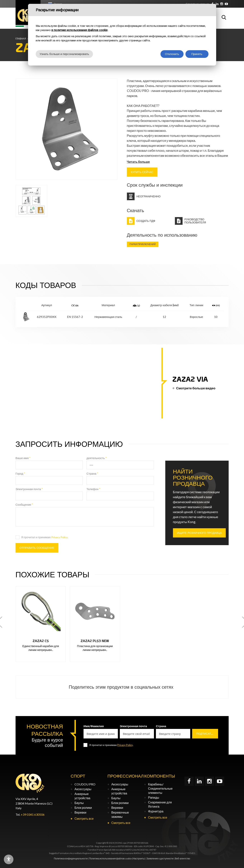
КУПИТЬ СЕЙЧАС (142, 172)
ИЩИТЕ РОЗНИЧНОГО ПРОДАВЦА (199, 533)
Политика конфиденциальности (71, 859)
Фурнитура (156, 811)
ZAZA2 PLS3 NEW (95, 641)
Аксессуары (83, 789)
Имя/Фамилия (94, 726)
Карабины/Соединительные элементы (160, 788)
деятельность (97, 458)
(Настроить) (139, 859)
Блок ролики (83, 808)
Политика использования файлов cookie (110, 859)
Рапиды (153, 797)
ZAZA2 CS (41, 641)
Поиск (224, 17)
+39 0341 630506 (33, 814)
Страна (92, 473)
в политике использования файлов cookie (79, 30)
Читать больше (138, 162)
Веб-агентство (182, 859)
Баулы (79, 803)
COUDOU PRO (85, 784)
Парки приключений (143, 244)
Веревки (80, 812)
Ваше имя (23, 458)
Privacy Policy (59, 537)
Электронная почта (29, 489)
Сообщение (24, 505)
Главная (21, 39)
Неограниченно (149, 196)
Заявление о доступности (160, 859)
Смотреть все (84, 818)
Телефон (93, 489)
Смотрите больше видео (196, 388)
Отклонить (172, 54)
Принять (197, 54)
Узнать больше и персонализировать (64, 54)
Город (20, 473)
